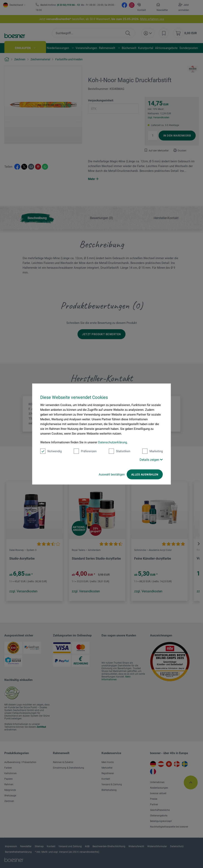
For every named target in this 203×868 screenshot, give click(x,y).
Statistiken (120, 451)
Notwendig (51, 451)
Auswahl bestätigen (112, 474)
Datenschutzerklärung (113, 442)
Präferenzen (85, 451)
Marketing (153, 451)
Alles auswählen (145, 474)
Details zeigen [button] (151, 460)
